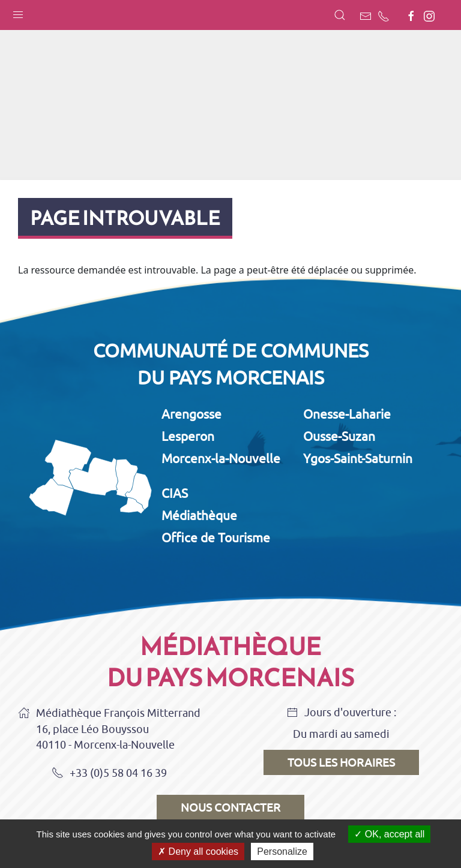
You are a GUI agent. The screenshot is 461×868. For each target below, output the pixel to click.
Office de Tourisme (216, 537)
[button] (18, 12)
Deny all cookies (198, 852)
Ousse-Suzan (339, 436)
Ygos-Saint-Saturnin (358, 458)
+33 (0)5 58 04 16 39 (109, 774)
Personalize (282, 852)
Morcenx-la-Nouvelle (221, 458)
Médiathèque (199, 515)
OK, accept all (389, 834)
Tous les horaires (341, 762)
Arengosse (191, 414)
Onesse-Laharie (347, 414)
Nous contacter (230, 807)
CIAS (175, 493)
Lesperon (188, 436)
